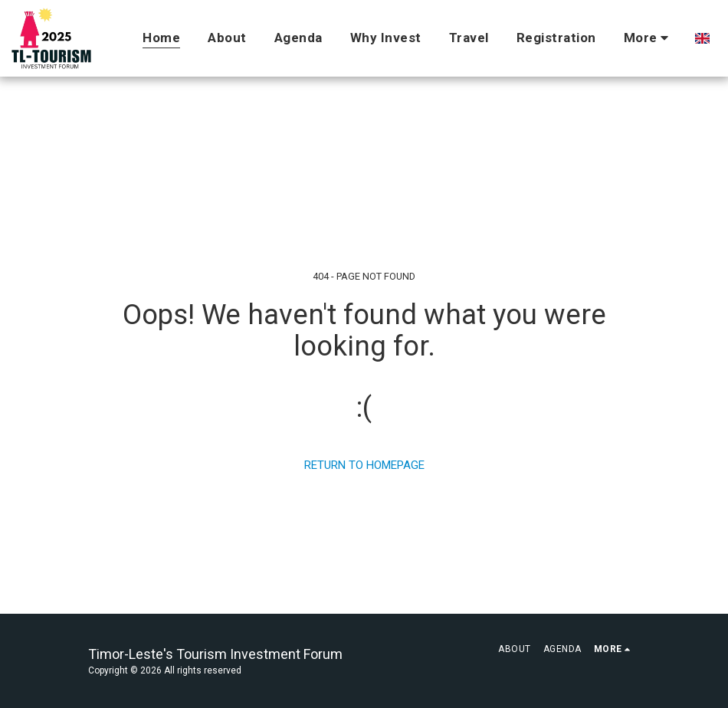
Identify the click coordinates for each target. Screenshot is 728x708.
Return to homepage (364, 465)
